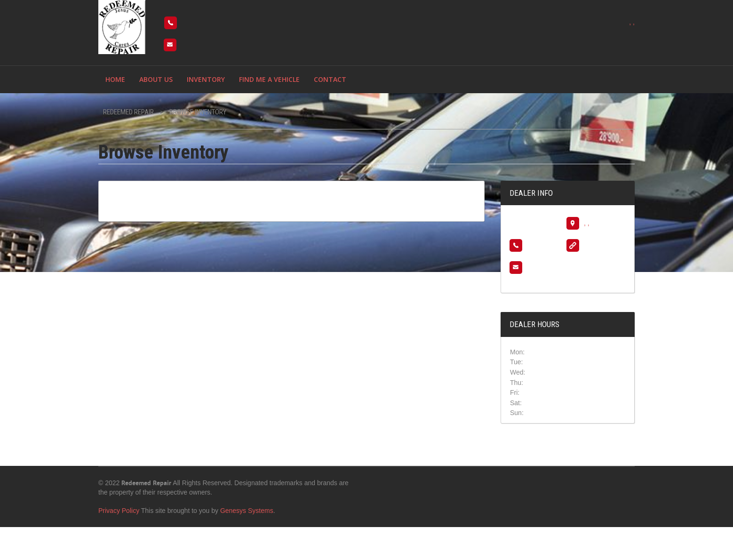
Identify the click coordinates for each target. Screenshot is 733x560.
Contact (330, 79)
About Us (156, 79)
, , (632, 22)
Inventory (206, 79)
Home (115, 79)
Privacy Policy (119, 511)
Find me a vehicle (269, 79)
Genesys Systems (247, 511)
